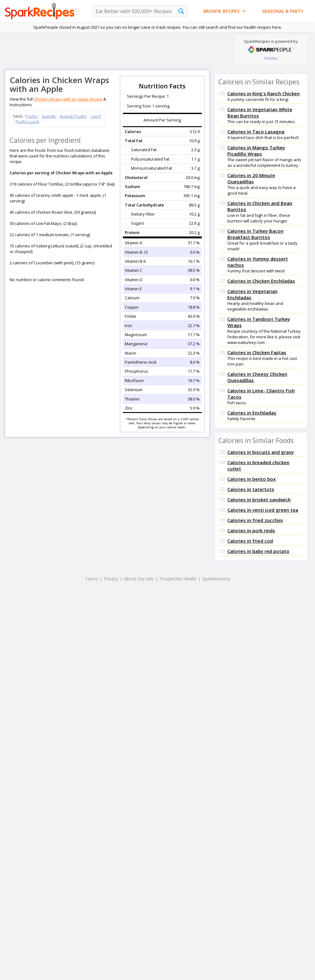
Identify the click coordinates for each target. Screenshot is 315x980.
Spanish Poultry (73, 116)
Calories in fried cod (250, 541)
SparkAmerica (216, 579)
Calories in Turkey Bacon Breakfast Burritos (255, 234)
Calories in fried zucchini (255, 520)
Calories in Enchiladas (252, 413)
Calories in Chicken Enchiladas (261, 281)
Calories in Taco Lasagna (256, 132)
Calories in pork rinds (251, 530)
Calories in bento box (252, 479)
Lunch (96, 116)
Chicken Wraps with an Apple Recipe (68, 99)
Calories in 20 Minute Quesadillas (251, 178)
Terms (91, 579)
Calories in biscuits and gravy (261, 452)
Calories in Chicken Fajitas (257, 352)
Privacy (111, 579)
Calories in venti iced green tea (263, 510)
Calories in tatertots (251, 489)
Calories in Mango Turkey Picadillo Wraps (256, 151)
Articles (271, 58)
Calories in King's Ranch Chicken (264, 93)
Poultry (31, 116)
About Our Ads (139, 579)
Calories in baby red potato (258, 551)
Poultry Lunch (27, 122)
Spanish (49, 116)
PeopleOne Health (178, 579)
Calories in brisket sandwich (259, 500)
